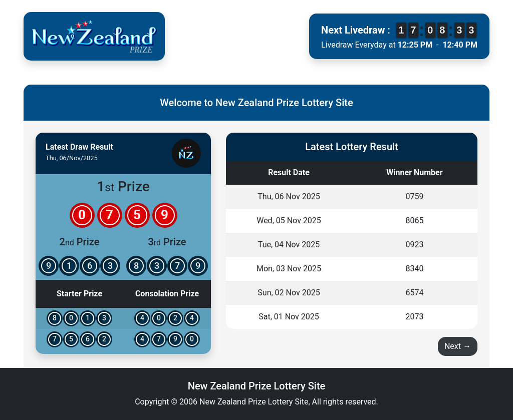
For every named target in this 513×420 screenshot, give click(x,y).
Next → (458, 346)
